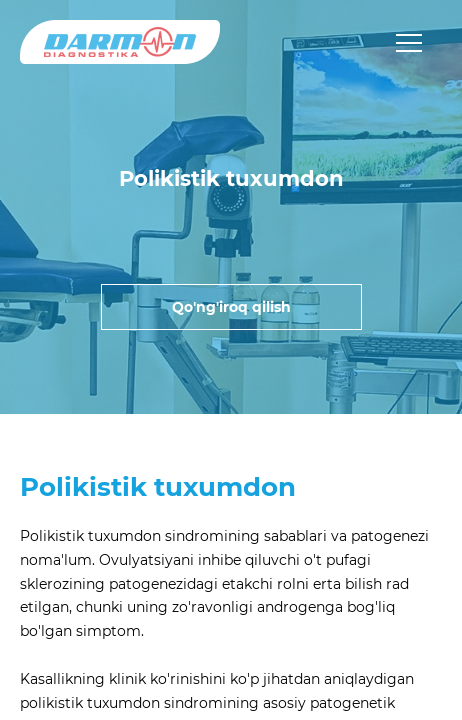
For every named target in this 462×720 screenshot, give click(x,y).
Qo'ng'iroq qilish (231, 307)
